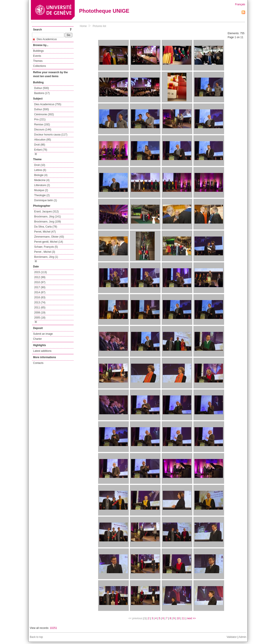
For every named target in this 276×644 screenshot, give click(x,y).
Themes (38, 61)
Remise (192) (42, 125)
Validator (232, 637)
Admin (242, 637)
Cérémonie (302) (44, 114)
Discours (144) (43, 130)
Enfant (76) (41, 150)
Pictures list (99, 26)
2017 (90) (40, 287)
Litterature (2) (42, 185)
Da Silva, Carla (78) (46, 227)
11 (183, 618)
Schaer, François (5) (46, 247)
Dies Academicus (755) (48, 104)
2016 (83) (40, 297)
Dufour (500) (42, 88)
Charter (37, 339)
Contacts (38, 363)
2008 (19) (40, 313)
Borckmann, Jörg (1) (46, 257)
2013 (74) (40, 302)
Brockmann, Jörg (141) (48, 217)
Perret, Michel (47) (45, 232)
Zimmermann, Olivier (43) (49, 237)
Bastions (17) (42, 93)
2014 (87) (40, 292)
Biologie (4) (41, 175)
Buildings (38, 51)
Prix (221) (40, 119)
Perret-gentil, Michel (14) (49, 242)
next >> (191, 618)
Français (240, 4)
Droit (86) (40, 145)
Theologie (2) (42, 195)
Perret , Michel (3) (45, 252)
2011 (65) (40, 308)
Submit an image (43, 334)
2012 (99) (40, 277)
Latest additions (42, 351)
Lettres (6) (40, 170)
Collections (40, 66)
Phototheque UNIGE (104, 11)
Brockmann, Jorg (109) (48, 222)
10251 (53, 628)
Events (37, 56)
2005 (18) (40, 318)
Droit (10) (40, 165)
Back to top (36, 637)
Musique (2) (41, 190)
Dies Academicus (45, 39)
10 (178, 618)
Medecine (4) (42, 180)
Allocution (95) (43, 140)
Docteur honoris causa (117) (51, 135)
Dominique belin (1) (46, 200)
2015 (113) (41, 272)
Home (83, 26)
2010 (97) (40, 282)
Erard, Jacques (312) (46, 212)
